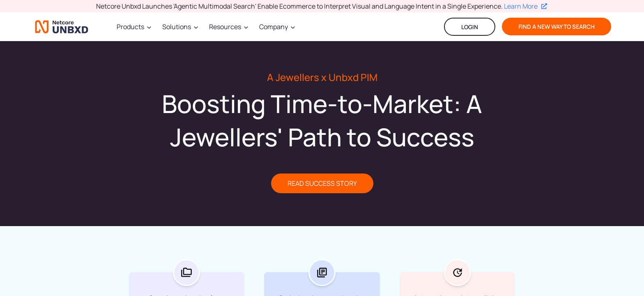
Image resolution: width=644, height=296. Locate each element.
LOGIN (470, 27)
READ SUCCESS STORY (322, 183)
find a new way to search (557, 27)
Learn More (526, 6)
